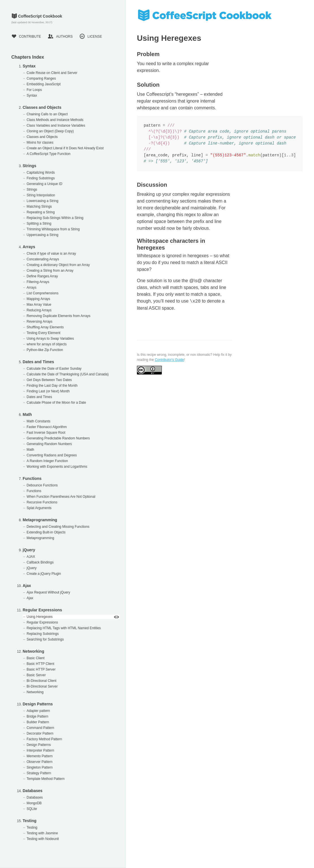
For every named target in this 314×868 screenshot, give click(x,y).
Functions (32, 478)
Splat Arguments (39, 508)
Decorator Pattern (40, 733)
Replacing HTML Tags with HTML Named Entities (64, 628)
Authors (60, 37)
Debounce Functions (42, 485)
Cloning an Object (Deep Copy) (50, 131)
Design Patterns (38, 704)
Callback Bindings (40, 562)
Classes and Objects (42, 107)
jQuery (29, 550)
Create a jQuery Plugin (44, 574)
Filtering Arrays (38, 282)
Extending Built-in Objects (46, 532)
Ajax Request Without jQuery (48, 592)
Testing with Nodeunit (43, 839)
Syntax (29, 66)
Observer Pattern (39, 762)
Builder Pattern (38, 722)
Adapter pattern (38, 711)
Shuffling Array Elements (45, 327)
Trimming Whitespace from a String (53, 229)
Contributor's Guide (169, 360)
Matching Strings (39, 207)
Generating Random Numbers (49, 444)
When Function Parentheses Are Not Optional (61, 497)
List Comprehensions (43, 293)
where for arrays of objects (47, 344)
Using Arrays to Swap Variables (50, 339)
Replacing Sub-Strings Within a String (55, 218)
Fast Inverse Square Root (46, 433)
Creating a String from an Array (50, 271)
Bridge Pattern (37, 716)
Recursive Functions (42, 502)
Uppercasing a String (42, 235)
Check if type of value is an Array (51, 254)
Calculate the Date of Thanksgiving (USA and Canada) (68, 374)
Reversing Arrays (39, 322)
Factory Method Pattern (44, 739)
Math (27, 414)
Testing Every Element (43, 333)
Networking (33, 651)
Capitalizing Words (41, 173)
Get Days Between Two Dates (49, 380)
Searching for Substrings (45, 639)
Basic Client (36, 658)
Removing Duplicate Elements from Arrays (58, 316)
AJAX (31, 557)
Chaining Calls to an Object (47, 114)
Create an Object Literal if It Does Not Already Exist (65, 148)
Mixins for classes (40, 142)
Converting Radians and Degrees (52, 455)
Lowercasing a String (42, 201)
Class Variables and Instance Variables (56, 125)
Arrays (29, 247)
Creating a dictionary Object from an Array (58, 265)
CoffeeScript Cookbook (37, 16)
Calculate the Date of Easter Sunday (54, 369)
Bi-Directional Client (41, 681)
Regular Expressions (42, 610)
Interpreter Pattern (40, 750)
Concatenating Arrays (43, 259)
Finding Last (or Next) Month (48, 391)
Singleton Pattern (40, 767)
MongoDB (34, 803)
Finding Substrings (41, 178)
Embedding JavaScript (44, 84)
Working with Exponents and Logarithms (57, 467)
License (91, 37)
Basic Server (36, 675)
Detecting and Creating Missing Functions (58, 527)
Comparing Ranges (41, 78)
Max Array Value (39, 305)
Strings (29, 166)
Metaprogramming (40, 520)
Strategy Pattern (39, 773)
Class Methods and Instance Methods (55, 120)
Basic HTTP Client (40, 664)
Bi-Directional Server (42, 686)
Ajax (27, 586)
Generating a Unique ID (44, 184)
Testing (30, 821)
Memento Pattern (40, 756)
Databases (33, 791)
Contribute (26, 37)
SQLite (32, 809)
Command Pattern (40, 728)
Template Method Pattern (46, 779)
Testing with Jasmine (42, 833)
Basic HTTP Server (41, 669)
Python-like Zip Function (45, 350)
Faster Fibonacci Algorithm (47, 427)
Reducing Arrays (39, 310)
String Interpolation (41, 195)
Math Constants (38, 421)
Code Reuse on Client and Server (52, 73)
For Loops (34, 90)
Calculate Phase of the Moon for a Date (56, 403)
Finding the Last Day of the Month (52, 386)
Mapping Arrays (38, 299)
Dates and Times (38, 362)
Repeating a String (41, 212)
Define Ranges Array (42, 276)
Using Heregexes (40, 617)
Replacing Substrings (43, 634)
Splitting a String (39, 224)
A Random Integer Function (47, 461)
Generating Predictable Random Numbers (58, 438)
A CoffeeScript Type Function (49, 154)
